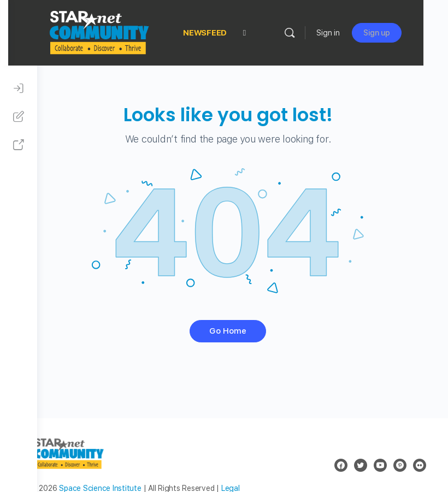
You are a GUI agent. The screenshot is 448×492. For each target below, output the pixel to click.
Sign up (401, 33)
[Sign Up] (19, 117)
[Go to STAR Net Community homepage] (127, 31)
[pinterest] (400, 465)
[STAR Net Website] (19, 145)
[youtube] (380, 465)
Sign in (353, 33)
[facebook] (341, 465)
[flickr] (420, 465)
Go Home (243, 331)
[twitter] (361, 465)
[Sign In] (19, 88)
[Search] (314, 33)
